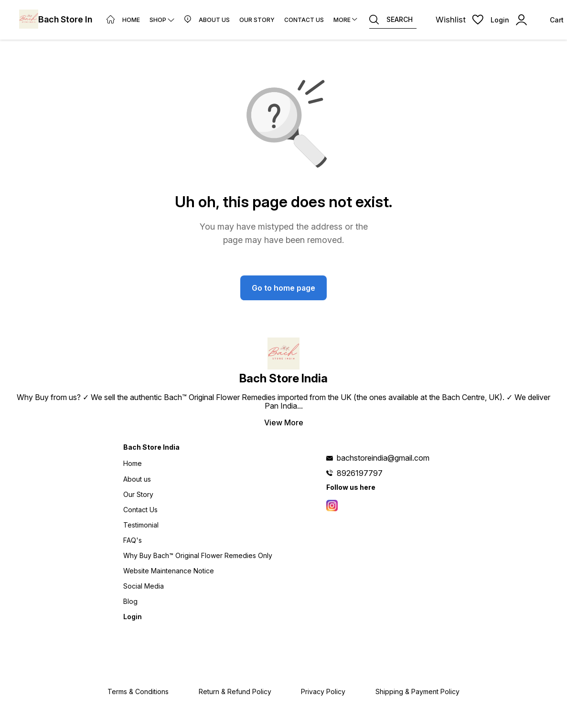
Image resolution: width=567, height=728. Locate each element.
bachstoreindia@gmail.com (383, 458)
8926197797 (360, 473)
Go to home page (283, 288)
